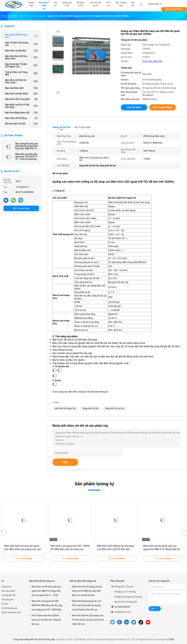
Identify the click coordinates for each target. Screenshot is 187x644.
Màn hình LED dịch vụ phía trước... (21, 81)
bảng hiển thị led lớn (115, 408)
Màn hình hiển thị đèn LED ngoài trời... (21, 65)
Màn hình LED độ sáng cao (21, 36)
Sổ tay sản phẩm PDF (152, 61)
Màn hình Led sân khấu (21, 94)
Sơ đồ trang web (9, 608)
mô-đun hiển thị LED (21, 124)
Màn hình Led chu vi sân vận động (21, 106)
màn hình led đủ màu (21, 51)
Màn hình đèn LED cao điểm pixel (21, 57)
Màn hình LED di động (21, 118)
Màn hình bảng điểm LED (21, 113)
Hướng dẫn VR (8, 595)
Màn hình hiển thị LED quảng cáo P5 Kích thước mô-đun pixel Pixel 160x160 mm (88, 620)
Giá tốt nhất (134, 107)
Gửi (65, 462)
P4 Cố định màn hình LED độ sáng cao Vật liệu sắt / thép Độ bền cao (46, 620)
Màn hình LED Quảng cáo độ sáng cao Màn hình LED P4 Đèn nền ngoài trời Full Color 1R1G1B (115, 549)
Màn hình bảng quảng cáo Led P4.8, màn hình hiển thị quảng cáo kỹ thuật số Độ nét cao (86, 605)
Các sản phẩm (8, 591)
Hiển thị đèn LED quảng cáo (21, 44)
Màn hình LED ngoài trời (65, 408)
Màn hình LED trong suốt (21, 99)
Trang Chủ (6, 587)
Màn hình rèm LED (21, 88)
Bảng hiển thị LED (91, 408)
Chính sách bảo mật (11, 612)
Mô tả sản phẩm (83, 127)
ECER (171, 639)
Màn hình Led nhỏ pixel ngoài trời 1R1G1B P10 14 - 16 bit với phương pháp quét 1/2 (26, 157)
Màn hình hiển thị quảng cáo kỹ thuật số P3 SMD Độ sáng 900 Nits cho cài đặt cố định (87, 591)
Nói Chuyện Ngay (174, 9)
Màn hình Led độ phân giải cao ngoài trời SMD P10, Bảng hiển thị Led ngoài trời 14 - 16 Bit (161, 549)
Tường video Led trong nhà (21, 73)
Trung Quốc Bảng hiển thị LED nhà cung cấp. (34, 639)
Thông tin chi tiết (61, 127)
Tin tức (5, 604)
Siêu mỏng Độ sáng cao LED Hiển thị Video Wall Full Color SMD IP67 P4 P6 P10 (27, 146)
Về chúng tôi (7, 600)
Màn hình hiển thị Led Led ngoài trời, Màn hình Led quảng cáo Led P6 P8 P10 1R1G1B (22, 549)
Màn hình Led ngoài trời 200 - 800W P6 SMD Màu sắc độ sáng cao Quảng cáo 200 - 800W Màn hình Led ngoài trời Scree (47, 606)
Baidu (133, 4)
